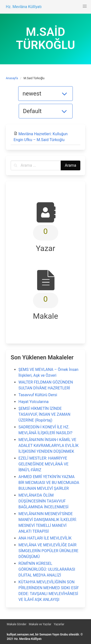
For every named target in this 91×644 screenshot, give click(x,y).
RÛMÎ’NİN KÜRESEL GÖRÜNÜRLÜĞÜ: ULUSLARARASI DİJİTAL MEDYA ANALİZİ (47, 569)
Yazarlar (59, 624)
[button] (85, 6)
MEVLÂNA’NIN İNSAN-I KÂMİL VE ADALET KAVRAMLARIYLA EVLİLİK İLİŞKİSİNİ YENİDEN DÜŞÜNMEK (49, 446)
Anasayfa (12, 78)
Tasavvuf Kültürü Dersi (38, 395)
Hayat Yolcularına (33, 402)
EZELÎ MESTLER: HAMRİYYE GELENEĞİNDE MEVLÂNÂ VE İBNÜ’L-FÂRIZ (43, 464)
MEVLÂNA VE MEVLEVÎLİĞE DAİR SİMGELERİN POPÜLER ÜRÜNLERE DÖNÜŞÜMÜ (48, 551)
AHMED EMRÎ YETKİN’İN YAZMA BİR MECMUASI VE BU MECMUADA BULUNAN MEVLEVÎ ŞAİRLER (49, 483)
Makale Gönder (17, 624)
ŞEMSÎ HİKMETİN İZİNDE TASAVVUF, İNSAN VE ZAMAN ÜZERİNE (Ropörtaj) (44, 414)
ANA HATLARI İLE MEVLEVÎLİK (45, 538)
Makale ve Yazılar (40, 624)
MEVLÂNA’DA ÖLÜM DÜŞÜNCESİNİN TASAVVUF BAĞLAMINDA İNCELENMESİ (43, 501)
